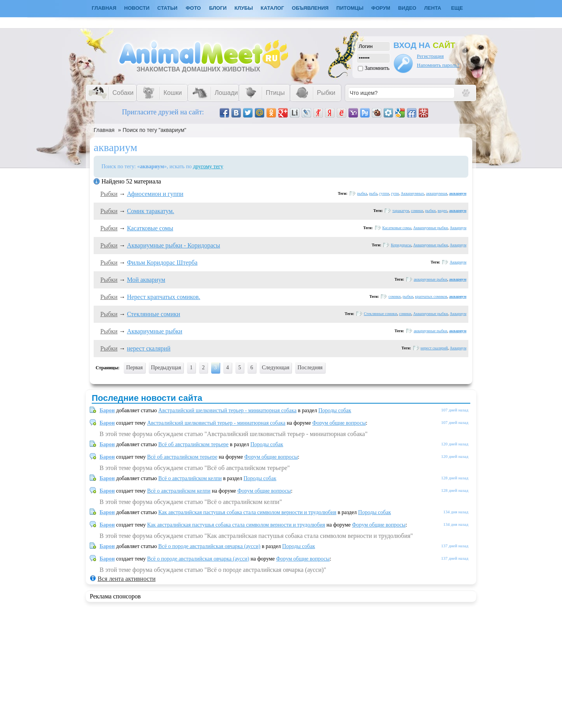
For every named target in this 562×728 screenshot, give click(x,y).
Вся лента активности (126, 579)
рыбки (430, 211)
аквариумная (437, 193)
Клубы (244, 8)
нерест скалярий (149, 348)
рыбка (362, 193)
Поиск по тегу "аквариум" (154, 130)
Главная (104, 130)
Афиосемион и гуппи (155, 194)
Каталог (272, 8)
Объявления (310, 8)
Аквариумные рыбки (431, 228)
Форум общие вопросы (339, 423)
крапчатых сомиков (431, 296)
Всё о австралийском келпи (190, 478)
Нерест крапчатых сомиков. (164, 297)
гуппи (384, 193)
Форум (381, 8)
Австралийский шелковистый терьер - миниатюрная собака (228, 410)
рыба (373, 193)
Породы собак (335, 410)
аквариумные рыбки (430, 279)
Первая (134, 368)
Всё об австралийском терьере (194, 444)
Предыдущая (166, 368)
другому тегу (208, 166)
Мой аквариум (146, 280)
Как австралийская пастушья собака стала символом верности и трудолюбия (247, 512)
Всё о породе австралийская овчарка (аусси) (210, 546)
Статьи (167, 8)
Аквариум (458, 228)
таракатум (401, 211)
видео (442, 211)
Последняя (310, 368)
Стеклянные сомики (153, 314)
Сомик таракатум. (150, 211)
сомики (417, 211)
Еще (457, 8)
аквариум (458, 193)
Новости (137, 8)
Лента (433, 8)
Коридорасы (401, 245)
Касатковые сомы (150, 228)
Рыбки (109, 194)
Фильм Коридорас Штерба (162, 263)
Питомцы (350, 8)
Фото (193, 8)
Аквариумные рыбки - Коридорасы (173, 245)
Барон (107, 410)
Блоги (218, 8)
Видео (407, 8)
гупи (395, 193)
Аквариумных (413, 193)
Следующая (276, 368)
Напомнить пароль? (438, 65)
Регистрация (430, 56)
